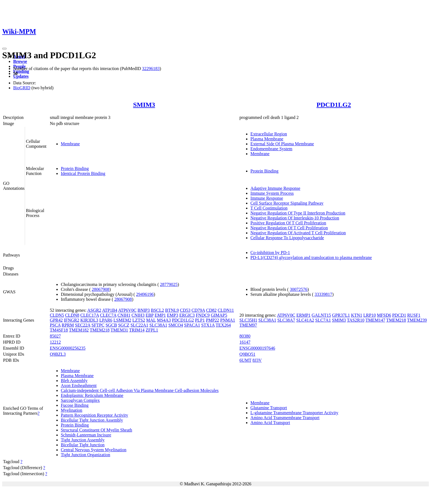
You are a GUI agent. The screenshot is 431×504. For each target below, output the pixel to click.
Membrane (70, 144)
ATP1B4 (110, 310)
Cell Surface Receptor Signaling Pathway (287, 203)
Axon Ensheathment (79, 385)
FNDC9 (203, 315)
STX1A (208, 325)
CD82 (211, 310)
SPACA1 (192, 325)
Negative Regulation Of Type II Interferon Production (298, 213)
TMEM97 (248, 325)
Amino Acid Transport (270, 423)
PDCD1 (399, 315)
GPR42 (56, 320)
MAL (151, 320)
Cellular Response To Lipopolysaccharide (287, 238)
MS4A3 (164, 320)
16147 (245, 342)
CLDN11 (226, 310)
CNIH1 (124, 315)
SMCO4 (176, 325)
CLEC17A (90, 315)
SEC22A (83, 325)
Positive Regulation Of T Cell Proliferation (288, 223)
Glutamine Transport (269, 408)
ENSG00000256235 (68, 348)
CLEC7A (108, 315)
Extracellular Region (269, 134)
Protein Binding (75, 169)
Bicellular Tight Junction (83, 445)
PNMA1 (228, 320)
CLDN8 (72, 315)
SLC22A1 (139, 325)
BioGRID (22, 88)
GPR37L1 (341, 315)
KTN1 (357, 315)
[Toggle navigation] (4, 49)
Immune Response (267, 198)
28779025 (169, 284)
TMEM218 (100, 330)
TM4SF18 (59, 330)
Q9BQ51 (247, 354)
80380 (245, 336)
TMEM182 (79, 330)
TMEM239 (417, 320)
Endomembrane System (271, 149)
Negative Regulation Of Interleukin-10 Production (295, 218)
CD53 (185, 310)
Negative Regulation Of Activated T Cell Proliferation (298, 233)
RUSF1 (414, 315)
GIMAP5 (219, 315)
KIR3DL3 (89, 320)
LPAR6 (106, 320)
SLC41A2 (305, 320)
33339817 (323, 294)
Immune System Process (272, 193)
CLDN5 (57, 315)
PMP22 (212, 320)
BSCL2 (158, 310)
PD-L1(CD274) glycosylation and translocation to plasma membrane (311, 257)
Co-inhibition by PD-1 (270, 253)
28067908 (101, 289)
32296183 (151, 69)
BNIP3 (143, 310)
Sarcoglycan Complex (80, 400)
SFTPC (98, 325)
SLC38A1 (158, 325)
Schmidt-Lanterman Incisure (86, 435)
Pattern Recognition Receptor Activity (94, 415)
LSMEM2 (122, 320)
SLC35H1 (248, 320)
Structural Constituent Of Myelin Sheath (96, 430)
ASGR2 (94, 310)
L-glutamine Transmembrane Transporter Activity (294, 413)
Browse (20, 61)
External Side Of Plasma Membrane (282, 144)
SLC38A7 (286, 320)
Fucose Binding (75, 405)
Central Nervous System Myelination (94, 450)
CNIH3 (138, 315)
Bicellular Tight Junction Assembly (92, 420)
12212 (55, 342)
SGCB (111, 325)
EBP (150, 315)
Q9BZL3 (58, 354)
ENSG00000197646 (257, 348)
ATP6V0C (127, 310)
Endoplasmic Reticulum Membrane (92, 395)
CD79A (198, 310)
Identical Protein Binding (83, 173)
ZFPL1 (152, 330)
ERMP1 (303, 315)
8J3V (257, 360)
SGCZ (124, 325)
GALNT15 (321, 315)
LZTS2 (139, 320)
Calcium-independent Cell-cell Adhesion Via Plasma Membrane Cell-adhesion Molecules (140, 390)
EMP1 (160, 315)
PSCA (55, 325)
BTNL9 (172, 310)
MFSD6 (384, 315)
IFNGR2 (71, 320)
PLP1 (200, 320)
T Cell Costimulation (269, 208)
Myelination (71, 410)
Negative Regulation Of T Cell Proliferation (289, 228)
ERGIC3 (187, 315)
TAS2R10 (356, 320)
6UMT (245, 360)
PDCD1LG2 (334, 105)
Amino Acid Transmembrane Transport (285, 418)
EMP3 (172, 315)
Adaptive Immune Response (275, 188)
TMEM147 (375, 320)
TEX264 (223, 325)
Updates (21, 76)
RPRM (68, 325)
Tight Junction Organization (85, 455)
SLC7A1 (323, 320)
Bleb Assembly (74, 381)
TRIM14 (137, 330)
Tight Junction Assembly (83, 440)
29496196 (145, 294)
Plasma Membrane (267, 139)
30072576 (299, 289)
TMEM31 (119, 330)
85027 (55, 336)
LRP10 (370, 315)
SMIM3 (144, 105)
